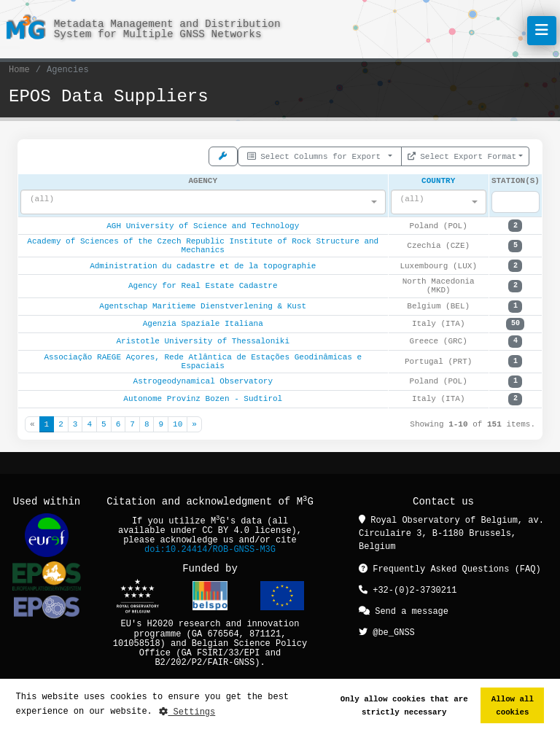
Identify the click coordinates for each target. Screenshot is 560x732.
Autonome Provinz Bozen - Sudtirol (203, 399)
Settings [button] (187, 712)
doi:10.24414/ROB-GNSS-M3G (210, 550)
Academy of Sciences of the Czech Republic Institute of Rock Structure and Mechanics (203, 246)
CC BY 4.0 (226, 531)
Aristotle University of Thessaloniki (203, 342)
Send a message (404, 610)
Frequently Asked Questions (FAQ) (450, 569)
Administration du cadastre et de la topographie (203, 266)
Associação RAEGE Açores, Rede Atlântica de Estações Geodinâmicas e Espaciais (203, 362)
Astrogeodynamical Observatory (203, 382)
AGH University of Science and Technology (203, 226)
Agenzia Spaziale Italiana (203, 324)
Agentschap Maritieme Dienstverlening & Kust (203, 307)
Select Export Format (462, 155)
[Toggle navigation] (542, 31)
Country (438, 180)
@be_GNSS (387, 630)
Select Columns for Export (316, 155)
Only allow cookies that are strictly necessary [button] (404, 705)
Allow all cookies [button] (513, 705)
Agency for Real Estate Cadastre (203, 286)
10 (178, 425)
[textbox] (199, 200)
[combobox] (203, 203)
